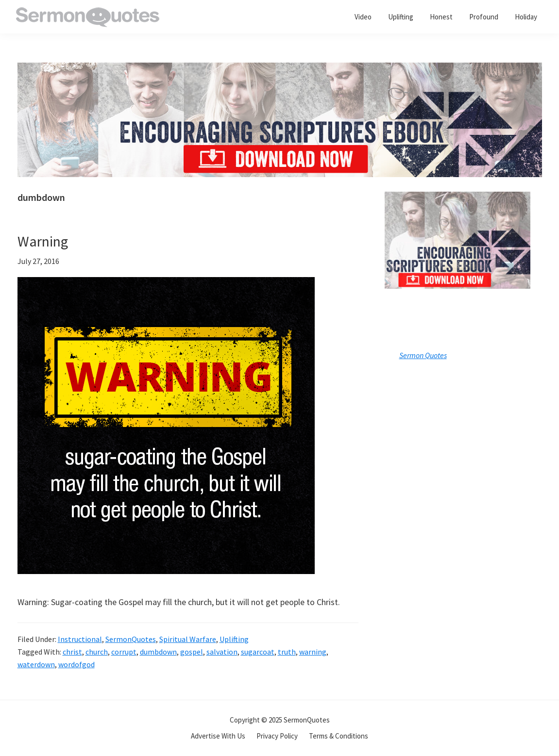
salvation (222, 652)
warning (313, 652)
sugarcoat (258, 652)
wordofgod (76, 664)
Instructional (80, 639)
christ (72, 652)
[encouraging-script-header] (280, 70)
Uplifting (234, 639)
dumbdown (158, 652)
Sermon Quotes (423, 355)
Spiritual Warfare (188, 639)
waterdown (36, 664)
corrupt (124, 652)
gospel (192, 652)
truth (287, 652)
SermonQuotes (131, 639)
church (97, 652)
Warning (43, 241)
